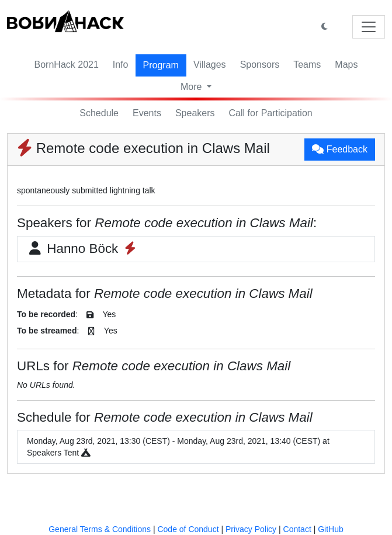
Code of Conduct (188, 529)
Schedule (99, 113)
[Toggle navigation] (369, 27)
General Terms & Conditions (100, 529)
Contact (297, 529)
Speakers (195, 113)
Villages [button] (210, 65)
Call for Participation (271, 113)
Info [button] (121, 65)
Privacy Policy (251, 529)
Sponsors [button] (260, 65)
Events (147, 113)
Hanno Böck (83, 249)
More (192, 87)
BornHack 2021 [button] (67, 65)
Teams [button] (307, 65)
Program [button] (161, 65)
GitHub (331, 529)
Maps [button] (346, 65)
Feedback (340, 149)
